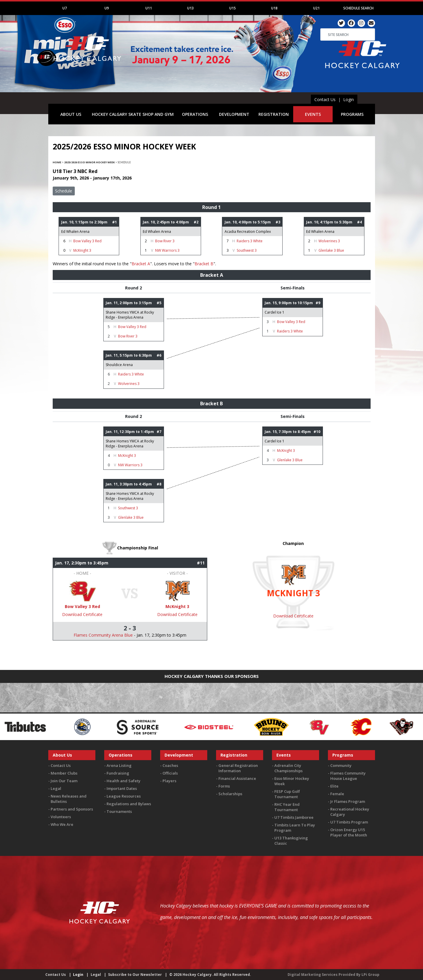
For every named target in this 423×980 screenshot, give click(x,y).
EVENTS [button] (313, 114)
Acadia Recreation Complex (248, 232)
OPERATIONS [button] (195, 114)
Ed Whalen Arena (75, 232)
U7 (65, 8)
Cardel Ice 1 (274, 312)
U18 (274, 8)
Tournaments (119, 811)
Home (57, 162)
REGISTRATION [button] (274, 114)
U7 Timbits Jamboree (294, 817)
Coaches (170, 765)
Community (341, 765)
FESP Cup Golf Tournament (287, 794)
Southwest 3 (247, 250)
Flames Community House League (348, 776)
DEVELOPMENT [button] (234, 114)
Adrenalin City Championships (288, 768)
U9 (107, 8)
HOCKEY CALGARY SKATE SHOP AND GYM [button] (133, 114)
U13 (190, 8)
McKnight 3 (82, 250)
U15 (233, 8)
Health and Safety (123, 781)
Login (349, 99)
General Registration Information (238, 768)
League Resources (124, 796)
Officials (170, 773)
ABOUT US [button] (71, 114)
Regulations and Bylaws (129, 804)
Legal (56, 788)
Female (337, 794)
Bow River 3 (165, 241)
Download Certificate (82, 614)
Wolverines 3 (329, 241)
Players (169, 781)
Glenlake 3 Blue (331, 250)
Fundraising (118, 773)
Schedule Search (358, 8)
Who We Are (62, 824)
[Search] (348, 34)
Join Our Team (64, 781)
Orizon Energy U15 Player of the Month (349, 832)
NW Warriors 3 (167, 250)
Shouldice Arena (119, 365)
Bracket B (204, 264)
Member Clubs (64, 773)
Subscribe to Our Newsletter (135, 975)
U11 (149, 8)
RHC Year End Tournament (287, 807)
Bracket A (141, 264)
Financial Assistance (237, 778)
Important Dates (122, 788)
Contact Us (325, 99)
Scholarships (230, 794)
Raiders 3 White (250, 241)
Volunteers (61, 817)
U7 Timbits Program (349, 822)
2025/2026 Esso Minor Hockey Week (89, 162)
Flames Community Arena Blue (103, 635)
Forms (224, 786)
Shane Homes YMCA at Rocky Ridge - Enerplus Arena (130, 315)
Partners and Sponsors (72, 809)
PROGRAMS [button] (352, 114)
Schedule (64, 191)
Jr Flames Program (348, 801)
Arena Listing (119, 765)
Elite (334, 786)
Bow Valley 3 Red (87, 241)
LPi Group (370, 975)
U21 (316, 8)
